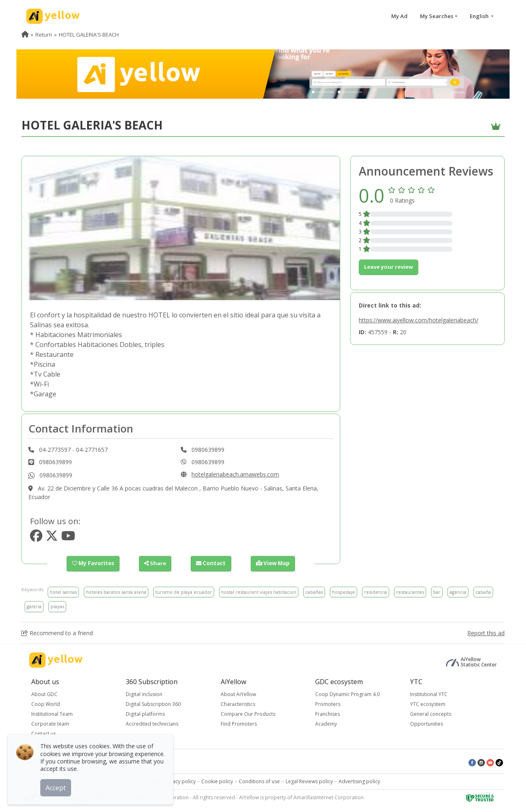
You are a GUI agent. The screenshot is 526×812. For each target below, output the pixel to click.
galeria (34, 606)
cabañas (314, 592)
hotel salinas (63, 592)
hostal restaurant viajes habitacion (259, 592)
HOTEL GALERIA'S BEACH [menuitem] (89, 35)
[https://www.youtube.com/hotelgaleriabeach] (68, 538)
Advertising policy (359, 781)
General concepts (431, 714)
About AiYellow (238, 694)
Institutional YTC (429, 694)
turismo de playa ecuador (184, 592)
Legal (152, 781)
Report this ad (486, 633)
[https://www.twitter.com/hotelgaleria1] (52, 538)
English (480, 16)
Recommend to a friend (57, 633)
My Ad (399, 16)
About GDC (44, 694)
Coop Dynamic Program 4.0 (347, 694)
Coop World (46, 704)
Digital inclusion (144, 694)
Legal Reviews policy (309, 781)
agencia (458, 592)
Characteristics (238, 704)
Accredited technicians (152, 724)
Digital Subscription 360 (153, 704)
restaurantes (410, 592)
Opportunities (427, 724)
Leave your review (389, 267)
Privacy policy (180, 781)
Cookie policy (217, 781)
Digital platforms (145, 714)
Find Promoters (239, 724)
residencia (376, 592)
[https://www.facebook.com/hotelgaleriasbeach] (36, 538)
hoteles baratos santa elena (116, 592)
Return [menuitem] (44, 35)
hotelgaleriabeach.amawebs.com (235, 474)
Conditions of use (259, 781)
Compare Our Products (248, 714)
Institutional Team (52, 714)
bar (437, 592)
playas (57, 606)
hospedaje (344, 592)
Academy (326, 724)
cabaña (483, 592)
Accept (57, 787)
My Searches (437, 16)
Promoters (328, 704)
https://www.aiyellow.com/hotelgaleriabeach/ (419, 320)
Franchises (328, 714)
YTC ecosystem (428, 704)
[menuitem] (25, 35)
